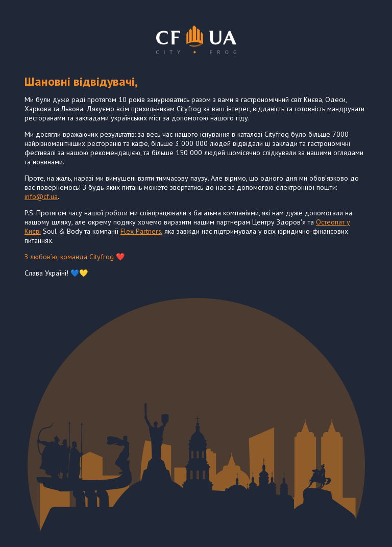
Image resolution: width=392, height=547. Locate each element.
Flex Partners (141, 231)
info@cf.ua (41, 196)
